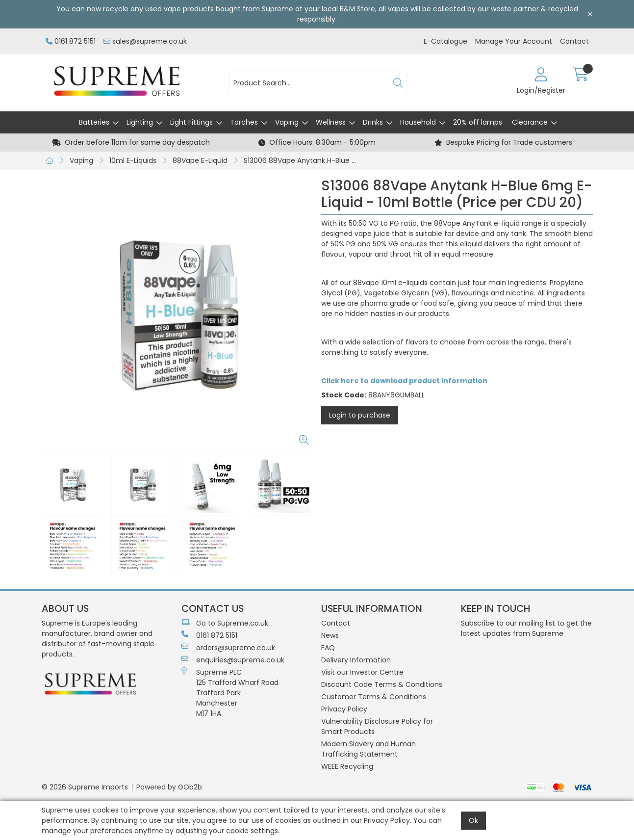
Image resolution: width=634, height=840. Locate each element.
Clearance (530, 122)
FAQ (328, 648)
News (330, 635)
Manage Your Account (514, 41)
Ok (473, 820)
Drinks (373, 122)
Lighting (140, 122)
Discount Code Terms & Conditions (382, 684)
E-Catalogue (445, 41)
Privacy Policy (344, 709)
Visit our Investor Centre (362, 672)
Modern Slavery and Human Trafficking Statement (368, 749)
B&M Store (357, 9)
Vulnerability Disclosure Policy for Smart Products (377, 726)
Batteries (94, 122)
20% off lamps (478, 122)
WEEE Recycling (347, 766)
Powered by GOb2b (169, 787)
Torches (244, 122)
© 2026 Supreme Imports (85, 787)
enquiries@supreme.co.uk (233, 660)
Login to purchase (360, 415)
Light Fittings (191, 122)
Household (418, 122)
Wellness (331, 122)
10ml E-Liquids (133, 160)
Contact (574, 41)
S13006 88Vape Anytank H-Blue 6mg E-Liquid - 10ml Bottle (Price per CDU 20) (303, 160)
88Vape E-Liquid (200, 160)
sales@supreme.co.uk (145, 41)
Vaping (287, 122)
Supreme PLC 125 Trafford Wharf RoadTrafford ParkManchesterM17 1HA (230, 693)
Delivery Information (356, 660)
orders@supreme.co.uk (228, 648)
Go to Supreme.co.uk (225, 623)
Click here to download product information (404, 381)
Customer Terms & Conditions (374, 697)
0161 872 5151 (71, 41)
